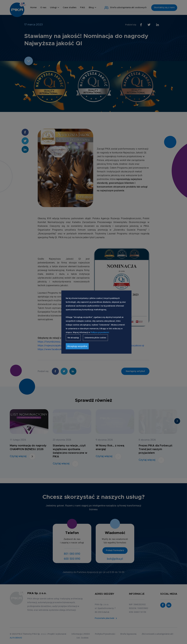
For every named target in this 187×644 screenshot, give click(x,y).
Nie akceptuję (73, 337)
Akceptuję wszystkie (77, 346)
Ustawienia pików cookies (95, 337)
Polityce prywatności (100, 332)
